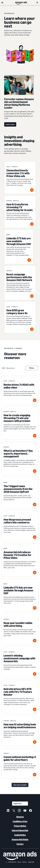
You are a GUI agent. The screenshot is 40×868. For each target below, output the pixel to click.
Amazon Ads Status (20, 839)
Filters (32, 368)
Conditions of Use (20, 821)
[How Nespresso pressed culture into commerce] (20, 526)
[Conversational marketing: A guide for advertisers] (20, 763)
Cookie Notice (20, 835)
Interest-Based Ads (20, 830)
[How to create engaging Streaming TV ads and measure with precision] (20, 423)
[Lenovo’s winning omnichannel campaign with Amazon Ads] (20, 662)
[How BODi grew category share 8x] (20, 317)
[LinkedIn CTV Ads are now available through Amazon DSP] (19, 247)
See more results (20, 785)
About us (20, 817)
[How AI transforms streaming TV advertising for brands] (20, 212)
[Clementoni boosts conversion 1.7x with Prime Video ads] (20, 178)
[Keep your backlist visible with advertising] (20, 629)
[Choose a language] (20, 804)
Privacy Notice (20, 826)
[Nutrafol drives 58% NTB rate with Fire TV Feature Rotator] (20, 697)
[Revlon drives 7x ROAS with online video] (20, 390)
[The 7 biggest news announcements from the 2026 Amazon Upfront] (20, 493)
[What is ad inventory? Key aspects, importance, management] (20, 458)
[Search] (37, 3)
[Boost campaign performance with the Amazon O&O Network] (20, 283)
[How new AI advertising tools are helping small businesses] (20, 731)
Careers (20, 844)
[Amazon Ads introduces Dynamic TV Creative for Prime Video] (20, 560)
